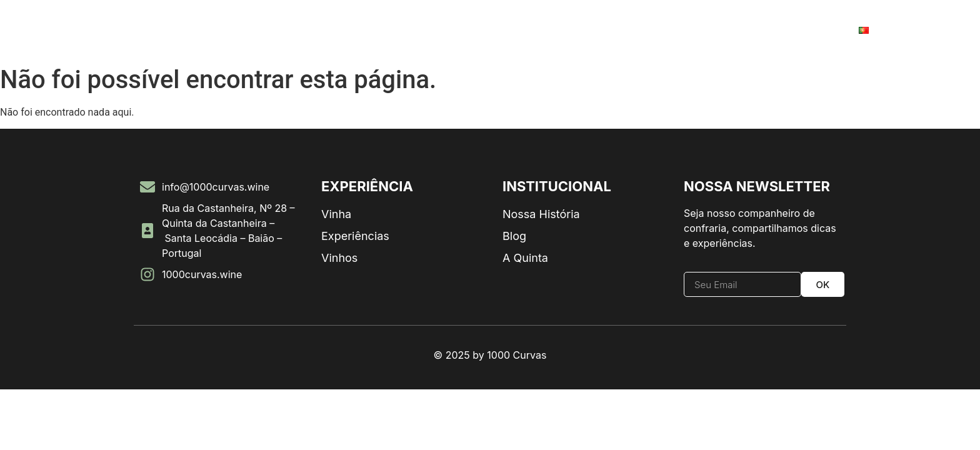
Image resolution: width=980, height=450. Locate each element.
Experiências (688, 30)
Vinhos (211, 30)
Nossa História (137, 30)
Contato (815, 30)
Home (66, 30)
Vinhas (757, 30)
